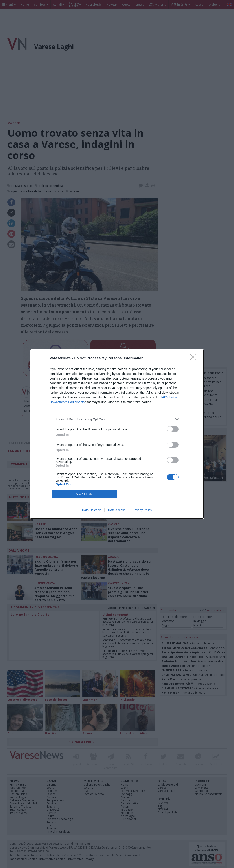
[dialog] (117, 434)
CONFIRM (85, 494)
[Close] (195, 358)
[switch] (173, 429)
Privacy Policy (142, 510)
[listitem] (117, 419)
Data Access (117, 510)
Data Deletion (92, 510)
